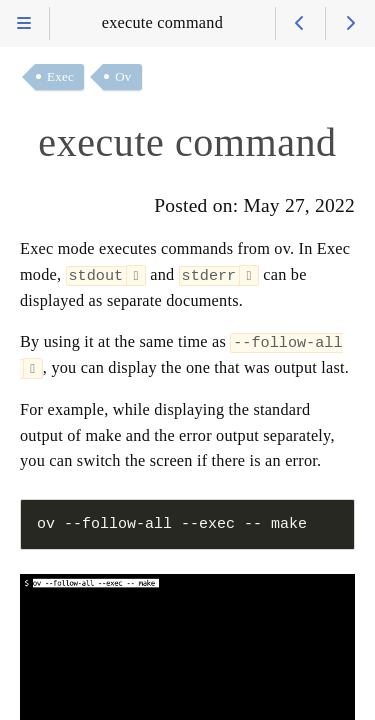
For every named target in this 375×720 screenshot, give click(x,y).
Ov (123, 76)
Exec (60, 76)
